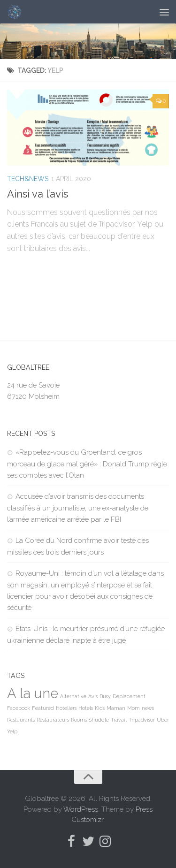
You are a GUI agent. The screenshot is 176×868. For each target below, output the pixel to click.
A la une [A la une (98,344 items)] (33, 693)
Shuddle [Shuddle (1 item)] (99, 720)
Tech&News (28, 179)
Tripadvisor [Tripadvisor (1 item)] (142, 720)
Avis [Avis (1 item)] (93, 696)
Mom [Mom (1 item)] (134, 708)
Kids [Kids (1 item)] (100, 708)
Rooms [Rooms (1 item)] (79, 720)
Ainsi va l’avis (38, 194)
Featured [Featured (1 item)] (43, 708)
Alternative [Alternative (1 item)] (73, 696)
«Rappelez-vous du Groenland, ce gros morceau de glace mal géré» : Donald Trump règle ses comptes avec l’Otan (87, 464)
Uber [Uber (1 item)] (163, 720)
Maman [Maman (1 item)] (116, 708)
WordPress (81, 809)
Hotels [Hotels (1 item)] (86, 708)
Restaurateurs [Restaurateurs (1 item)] (53, 720)
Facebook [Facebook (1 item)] (19, 708)
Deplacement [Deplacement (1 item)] (129, 696)
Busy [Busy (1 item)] (105, 696)
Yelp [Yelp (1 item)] (12, 731)
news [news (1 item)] (148, 708)
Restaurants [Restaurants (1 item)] (21, 720)
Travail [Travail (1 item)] (119, 720)
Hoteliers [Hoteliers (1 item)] (66, 708)
